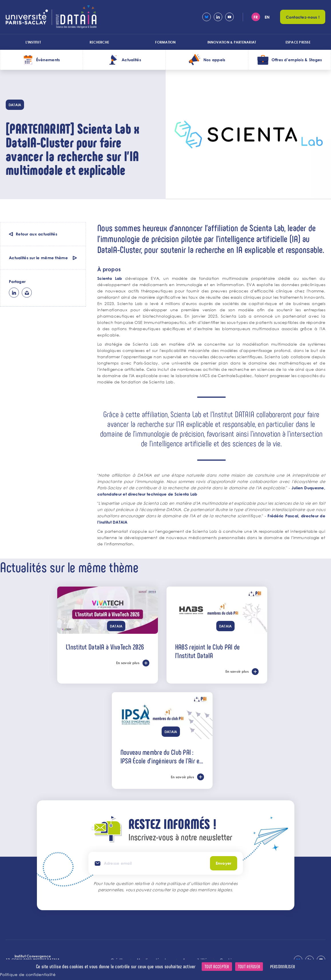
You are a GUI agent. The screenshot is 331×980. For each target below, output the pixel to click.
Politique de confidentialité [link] (28, 974)
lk (14, 293)
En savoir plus (128, 663)
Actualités (131, 60)
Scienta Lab (110, 278)
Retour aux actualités (36, 234)
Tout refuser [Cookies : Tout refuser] (249, 966)
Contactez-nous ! (303, 17)
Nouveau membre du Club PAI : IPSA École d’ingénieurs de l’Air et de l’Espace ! (161, 756)
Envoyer (224, 863)
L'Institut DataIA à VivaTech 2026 (105, 647)
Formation (165, 42)
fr (256, 17)
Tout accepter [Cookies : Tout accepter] (217, 966)
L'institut (33, 42)
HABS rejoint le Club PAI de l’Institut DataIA (208, 651)
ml (27, 293)
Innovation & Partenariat (232, 42)
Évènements (48, 60)
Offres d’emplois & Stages (297, 60)
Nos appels (214, 60)
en (267, 17)
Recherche (99, 42)
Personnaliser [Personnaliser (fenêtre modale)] (283, 966)
